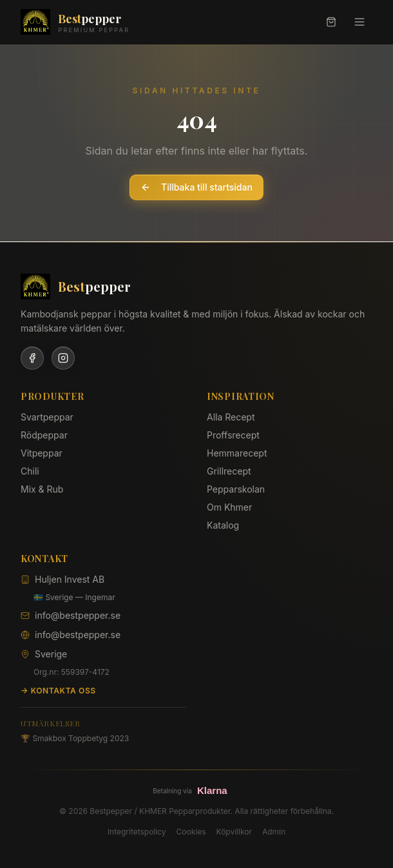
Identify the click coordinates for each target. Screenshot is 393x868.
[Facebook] (32, 358)
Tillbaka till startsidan (196, 187)
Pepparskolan (236, 489)
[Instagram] (63, 358)
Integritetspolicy (137, 832)
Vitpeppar (42, 453)
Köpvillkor (234, 832)
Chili (30, 471)
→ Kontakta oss (58, 691)
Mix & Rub (42, 489)
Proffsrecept (233, 435)
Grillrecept (229, 471)
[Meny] (359, 22)
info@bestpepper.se (78, 615)
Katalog (223, 525)
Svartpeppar (47, 417)
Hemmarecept (237, 453)
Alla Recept (231, 417)
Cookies (191, 832)
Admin (274, 832)
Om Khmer (229, 507)
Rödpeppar (44, 435)
